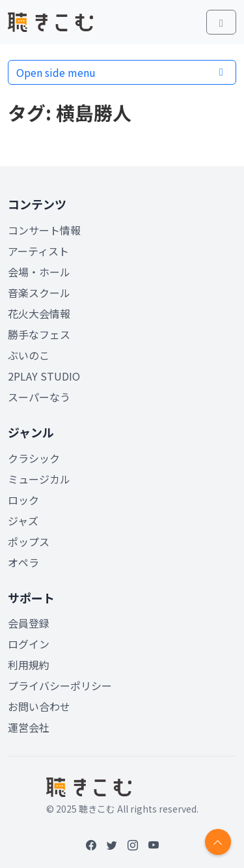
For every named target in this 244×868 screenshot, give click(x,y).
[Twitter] (112, 845)
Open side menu (122, 72)
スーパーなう (39, 397)
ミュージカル (39, 479)
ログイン (29, 644)
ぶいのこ (29, 355)
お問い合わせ (39, 706)
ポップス (29, 542)
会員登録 (29, 623)
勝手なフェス (39, 334)
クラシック (34, 458)
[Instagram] (133, 845)
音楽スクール (39, 293)
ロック (23, 500)
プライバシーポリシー (60, 686)
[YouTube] (154, 845)
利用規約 (29, 665)
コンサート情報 (44, 230)
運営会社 (29, 727)
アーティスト (38, 251)
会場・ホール (39, 272)
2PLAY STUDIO (44, 376)
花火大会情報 (39, 313)
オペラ (23, 562)
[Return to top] (218, 842)
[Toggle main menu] (221, 22)
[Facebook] (91, 845)
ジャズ (23, 521)
